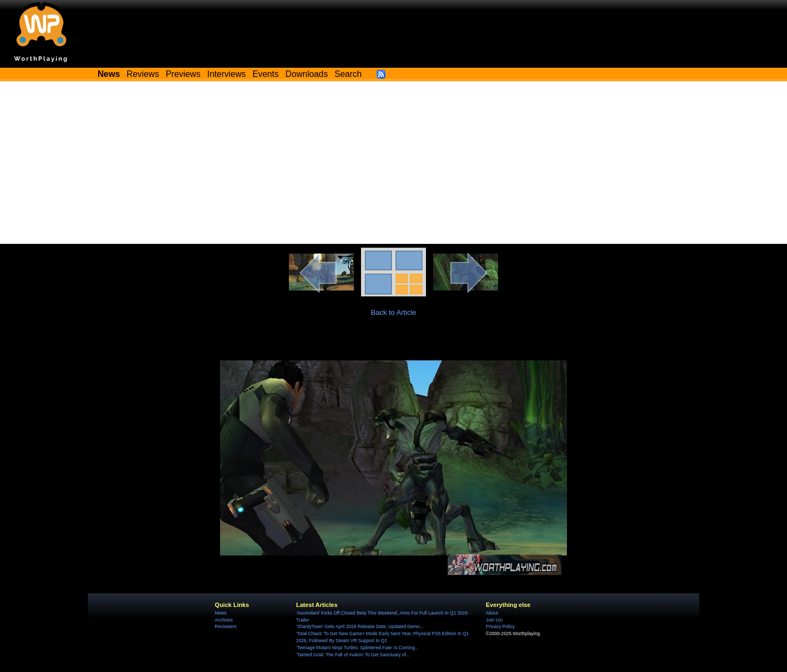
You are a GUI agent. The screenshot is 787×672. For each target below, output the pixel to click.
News (220, 613)
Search (348, 74)
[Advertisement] (393, 163)
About (492, 613)
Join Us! (494, 620)
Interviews (226, 74)
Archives (224, 620)
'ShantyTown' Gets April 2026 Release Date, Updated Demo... (360, 626)
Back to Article (393, 312)
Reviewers (225, 626)
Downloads (307, 74)
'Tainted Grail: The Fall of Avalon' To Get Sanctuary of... (353, 655)
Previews (183, 74)
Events (266, 74)
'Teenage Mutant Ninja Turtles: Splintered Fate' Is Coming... (357, 648)
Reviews (143, 74)
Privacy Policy (500, 626)
